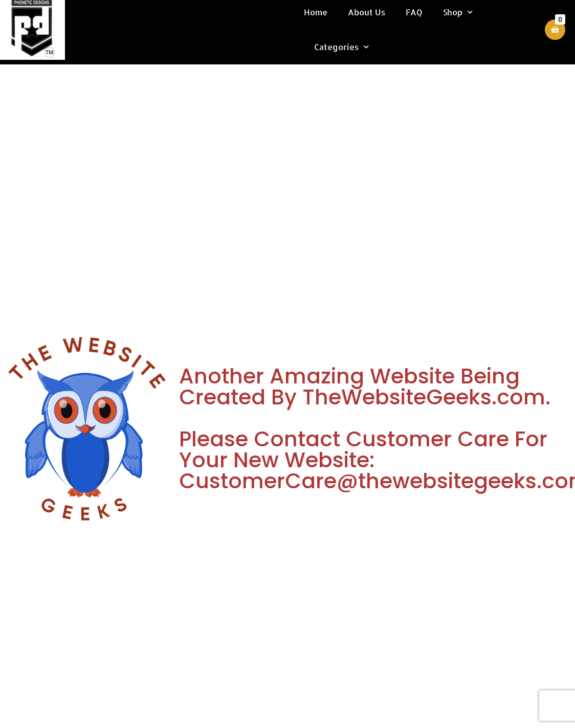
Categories (342, 47)
